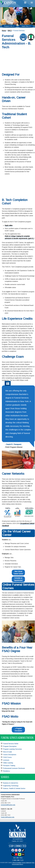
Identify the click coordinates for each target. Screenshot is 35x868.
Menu (32, 3)
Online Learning (8, 763)
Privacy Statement (27, 863)
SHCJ (10, 31)
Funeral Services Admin (11, 744)
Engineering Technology (11, 786)
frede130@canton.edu (8, 817)
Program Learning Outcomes (12, 749)
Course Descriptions (10, 755)
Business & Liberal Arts (11, 783)
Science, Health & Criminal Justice (14, 788)
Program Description (10, 746)
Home (4, 31)
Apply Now (25, 26)
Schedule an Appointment (18, 579)
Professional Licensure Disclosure (14, 768)
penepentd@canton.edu (8, 805)
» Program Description (18, 730)
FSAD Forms (7, 757)
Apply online (9, 225)
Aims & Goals (7, 752)
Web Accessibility (17, 863)
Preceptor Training (9, 766)
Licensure (6, 760)
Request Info (8, 26)
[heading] (9, 3)
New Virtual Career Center (18, 573)
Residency (6, 771)
